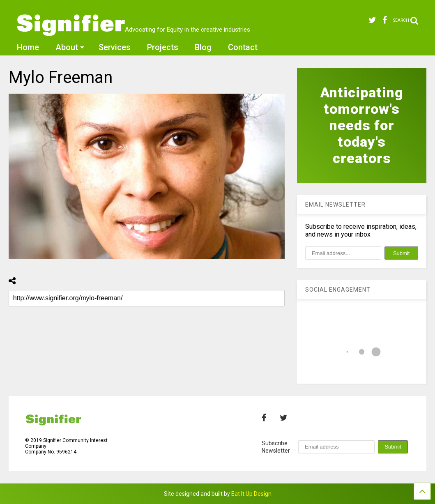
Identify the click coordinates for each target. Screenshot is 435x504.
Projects (163, 47)
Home (28, 47)
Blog (203, 47)
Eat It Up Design (251, 494)
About (70, 47)
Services (115, 47)
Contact (243, 47)
